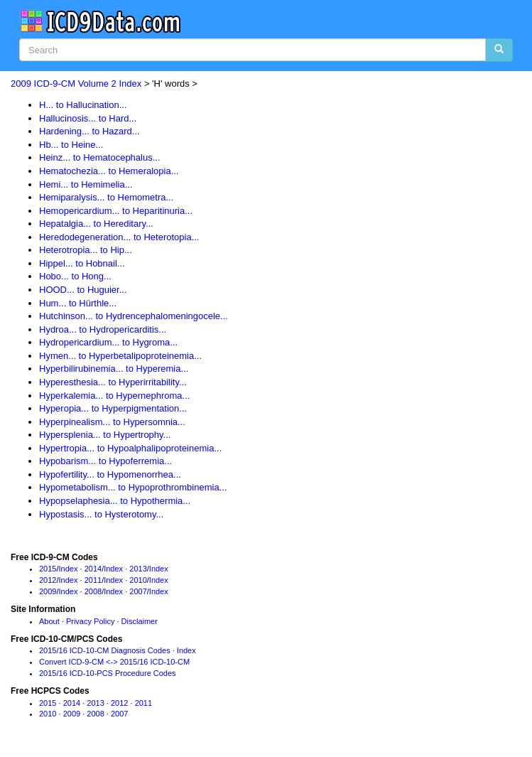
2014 (93, 569)
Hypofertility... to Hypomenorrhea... (110, 474)
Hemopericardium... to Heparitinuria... (116, 211)
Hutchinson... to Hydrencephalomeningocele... (134, 316)
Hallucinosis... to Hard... (88, 118)
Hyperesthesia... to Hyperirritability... (113, 382)
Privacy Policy (90, 621)
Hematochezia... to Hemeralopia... (109, 171)
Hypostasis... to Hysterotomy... (101, 514)
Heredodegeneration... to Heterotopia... (119, 237)
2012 (48, 580)
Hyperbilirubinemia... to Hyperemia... (114, 369)
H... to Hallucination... (83, 105)
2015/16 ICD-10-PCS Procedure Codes (108, 673)
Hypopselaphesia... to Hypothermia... (115, 501)
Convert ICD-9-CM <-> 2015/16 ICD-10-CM (114, 662)
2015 (48, 569)
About (49, 621)
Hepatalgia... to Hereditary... (96, 224)
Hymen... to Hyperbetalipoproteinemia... (120, 356)
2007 (138, 591)
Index (69, 569)
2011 (93, 580)
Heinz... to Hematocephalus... (100, 157)
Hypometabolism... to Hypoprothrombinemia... (133, 487)
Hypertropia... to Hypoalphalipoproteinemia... (130, 448)
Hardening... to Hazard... (89, 131)
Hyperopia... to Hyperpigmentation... (113, 408)
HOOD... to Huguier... (83, 290)
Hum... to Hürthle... (78, 303)
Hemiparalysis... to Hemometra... (106, 197)
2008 (93, 591)
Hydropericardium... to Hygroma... (108, 342)
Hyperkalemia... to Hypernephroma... (114, 396)
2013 (138, 569)
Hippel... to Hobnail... (82, 263)
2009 (48, 591)
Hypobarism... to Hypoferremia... (105, 461)
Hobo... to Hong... (75, 276)
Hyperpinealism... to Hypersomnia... (112, 422)
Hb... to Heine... (71, 145)
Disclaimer (140, 621)
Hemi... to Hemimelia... (86, 184)
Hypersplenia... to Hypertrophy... (105, 435)
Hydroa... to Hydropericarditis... (103, 329)
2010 (138, 580)
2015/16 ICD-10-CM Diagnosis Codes (105, 650)
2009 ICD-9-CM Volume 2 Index (76, 84)
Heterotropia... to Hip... (86, 250)
